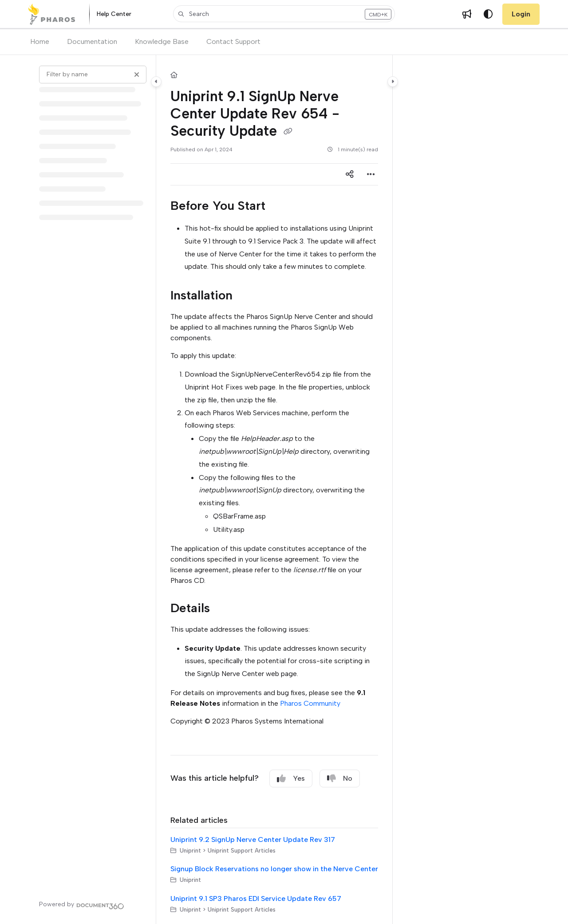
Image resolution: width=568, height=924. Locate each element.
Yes (291, 779)
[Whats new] (467, 14)
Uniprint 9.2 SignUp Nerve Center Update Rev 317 (253, 839)
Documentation (92, 41)
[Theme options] (488, 14)
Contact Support (233, 41)
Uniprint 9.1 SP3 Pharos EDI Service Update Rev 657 (256, 898)
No (340, 779)
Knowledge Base (162, 41)
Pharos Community (310, 703)
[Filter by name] (93, 75)
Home (40, 41)
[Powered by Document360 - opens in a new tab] (82, 905)
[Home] (174, 76)
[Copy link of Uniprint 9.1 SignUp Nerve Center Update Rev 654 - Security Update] (288, 132)
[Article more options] (371, 174)
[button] (284, 14)
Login (521, 14)
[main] (274, 490)
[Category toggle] (156, 82)
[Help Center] (114, 14)
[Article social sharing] (350, 174)
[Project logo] (52, 14)
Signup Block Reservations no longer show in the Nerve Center (274, 869)
